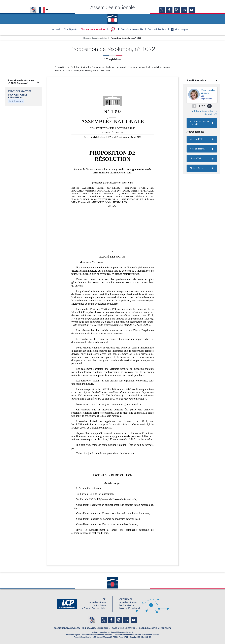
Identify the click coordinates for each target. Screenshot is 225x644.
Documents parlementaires (95, 38)
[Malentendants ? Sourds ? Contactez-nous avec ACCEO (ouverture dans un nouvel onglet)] (92, 620)
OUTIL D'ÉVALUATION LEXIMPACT (154, 628)
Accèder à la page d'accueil (113, 18)
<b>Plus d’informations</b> (202, 80)
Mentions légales (73, 635)
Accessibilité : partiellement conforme (97, 635)
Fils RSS (138, 635)
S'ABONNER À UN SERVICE (124, 628)
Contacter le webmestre (124, 635)
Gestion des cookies (151, 635)
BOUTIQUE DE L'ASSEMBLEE (66, 628)
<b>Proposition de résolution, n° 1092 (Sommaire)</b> (23, 82)
